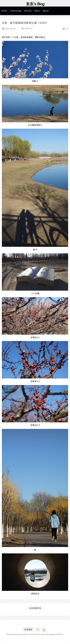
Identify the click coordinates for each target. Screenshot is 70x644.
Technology (16, 11)
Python (60, 634)
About (46, 11)
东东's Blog (35, 4)
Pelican (26, 634)
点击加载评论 (35, 608)
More (37, 11)
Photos (28, 11)
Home (4, 11)
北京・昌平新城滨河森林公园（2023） (25, 23)
